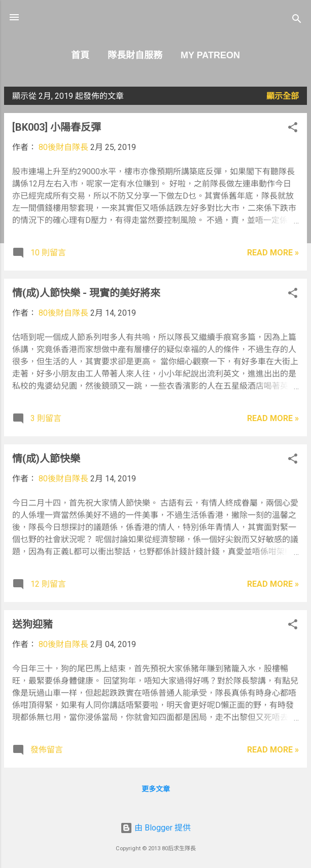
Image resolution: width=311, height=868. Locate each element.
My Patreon (210, 55)
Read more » (273, 253)
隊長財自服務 (135, 55)
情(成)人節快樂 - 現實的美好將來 (86, 293)
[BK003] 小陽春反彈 (57, 127)
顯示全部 (283, 96)
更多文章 (156, 789)
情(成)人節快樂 (46, 459)
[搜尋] (297, 21)
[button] (293, 129)
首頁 (80, 55)
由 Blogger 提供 (155, 828)
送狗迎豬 (32, 624)
